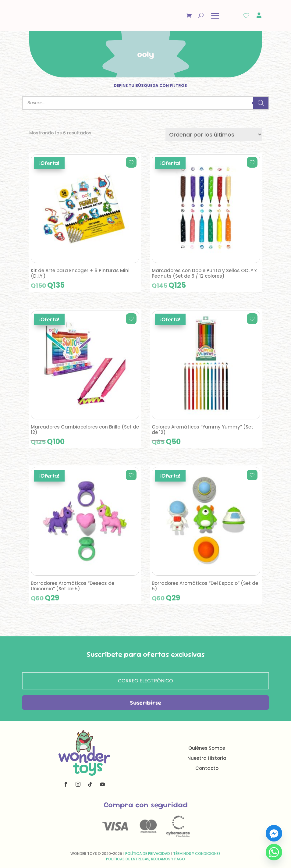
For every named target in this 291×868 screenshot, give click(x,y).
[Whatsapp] (274, 852)
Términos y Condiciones (197, 854)
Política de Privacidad (148, 854)
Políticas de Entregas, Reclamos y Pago (145, 859)
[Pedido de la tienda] (214, 135)
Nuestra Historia (207, 758)
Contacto (207, 768)
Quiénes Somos (207, 748)
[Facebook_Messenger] (274, 833)
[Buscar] (261, 103)
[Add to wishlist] (131, 162)
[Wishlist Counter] (246, 16)
